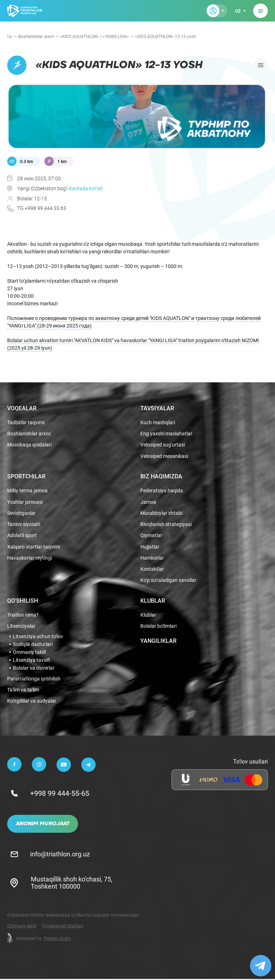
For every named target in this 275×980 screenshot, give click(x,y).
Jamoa (148, 501)
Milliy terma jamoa (27, 490)
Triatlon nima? (23, 615)
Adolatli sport (22, 535)
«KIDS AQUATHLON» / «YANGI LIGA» (95, 36)
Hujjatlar (150, 547)
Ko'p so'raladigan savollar (168, 581)
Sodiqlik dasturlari (33, 645)
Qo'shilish (23, 601)
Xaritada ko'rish (86, 188)
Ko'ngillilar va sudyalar (32, 702)
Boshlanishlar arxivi (36, 36)
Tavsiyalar (157, 406)
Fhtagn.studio (57, 939)
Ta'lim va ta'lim (23, 691)
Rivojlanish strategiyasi (166, 524)
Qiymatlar (151, 535)
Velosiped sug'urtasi (163, 443)
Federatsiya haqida (162, 490)
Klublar (153, 601)
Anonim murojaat (43, 825)
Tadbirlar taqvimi (26, 420)
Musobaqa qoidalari (29, 443)
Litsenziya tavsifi (32, 660)
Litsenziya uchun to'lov (38, 637)
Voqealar (22, 406)
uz (238, 11)
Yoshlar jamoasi (25, 501)
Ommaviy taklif (30, 652)
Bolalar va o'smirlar (34, 668)
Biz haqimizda (161, 475)
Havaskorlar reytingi (30, 558)
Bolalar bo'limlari (158, 627)
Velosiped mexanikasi (164, 455)
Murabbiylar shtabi (161, 512)
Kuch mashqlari (158, 420)
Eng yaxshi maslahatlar (166, 432)
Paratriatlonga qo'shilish (34, 679)
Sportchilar (26, 475)
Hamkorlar (152, 558)
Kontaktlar (152, 569)
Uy (10, 36)
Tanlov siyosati (24, 524)
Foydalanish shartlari (63, 927)
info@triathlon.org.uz (61, 855)
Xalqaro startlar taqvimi (33, 547)
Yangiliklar (158, 641)
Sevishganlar (21, 512)
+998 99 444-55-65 (60, 794)
